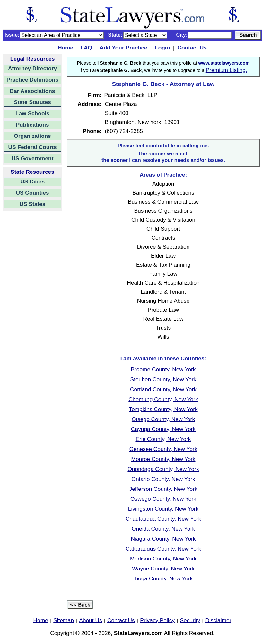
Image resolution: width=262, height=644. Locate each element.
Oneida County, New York (163, 529)
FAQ (86, 48)
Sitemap (64, 620)
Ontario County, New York (163, 479)
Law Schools (32, 113)
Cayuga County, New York (163, 429)
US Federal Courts (32, 147)
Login (162, 48)
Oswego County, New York (163, 499)
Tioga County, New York (163, 578)
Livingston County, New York (163, 509)
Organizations (32, 136)
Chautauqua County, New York (163, 519)
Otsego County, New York (163, 419)
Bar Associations (33, 91)
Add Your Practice (123, 48)
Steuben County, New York (163, 379)
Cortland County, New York (163, 389)
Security (190, 620)
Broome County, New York (163, 369)
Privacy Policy (157, 620)
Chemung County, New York (163, 399)
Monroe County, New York (163, 459)
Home (65, 48)
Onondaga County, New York (163, 469)
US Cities (32, 181)
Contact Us (192, 48)
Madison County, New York (163, 559)
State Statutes (32, 102)
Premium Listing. (227, 70)
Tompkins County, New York (163, 409)
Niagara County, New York (163, 539)
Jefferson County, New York (163, 489)
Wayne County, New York (163, 569)
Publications (32, 125)
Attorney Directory (32, 68)
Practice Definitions (32, 80)
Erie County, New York (163, 439)
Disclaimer (218, 620)
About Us (90, 620)
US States (33, 204)
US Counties (32, 193)
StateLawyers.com (138, 633)
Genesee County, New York (163, 449)
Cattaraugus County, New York (163, 549)
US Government (33, 158)
